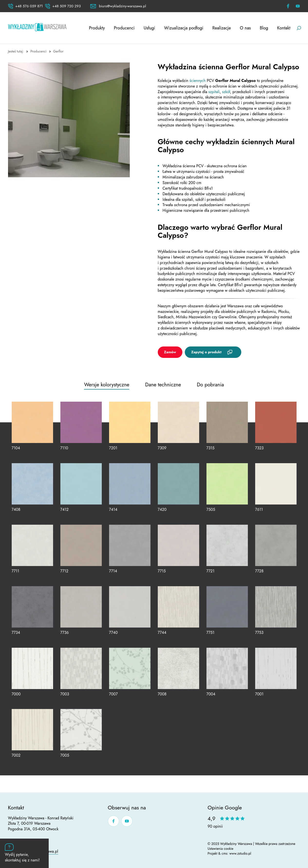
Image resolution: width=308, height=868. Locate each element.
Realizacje (222, 28)
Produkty (97, 28)
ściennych (198, 81)
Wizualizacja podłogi (184, 28)
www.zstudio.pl (240, 853)
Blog (264, 28)
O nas (245, 28)
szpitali (214, 92)
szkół (226, 92)
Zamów (170, 352)
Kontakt (284, 28)
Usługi (149, 28)
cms (224, 853)
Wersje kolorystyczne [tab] (107, 385)
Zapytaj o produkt (206, 352)
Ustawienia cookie (221, 849)
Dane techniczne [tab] (163, 385)
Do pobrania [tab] (210, 385)
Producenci (124, 28)
